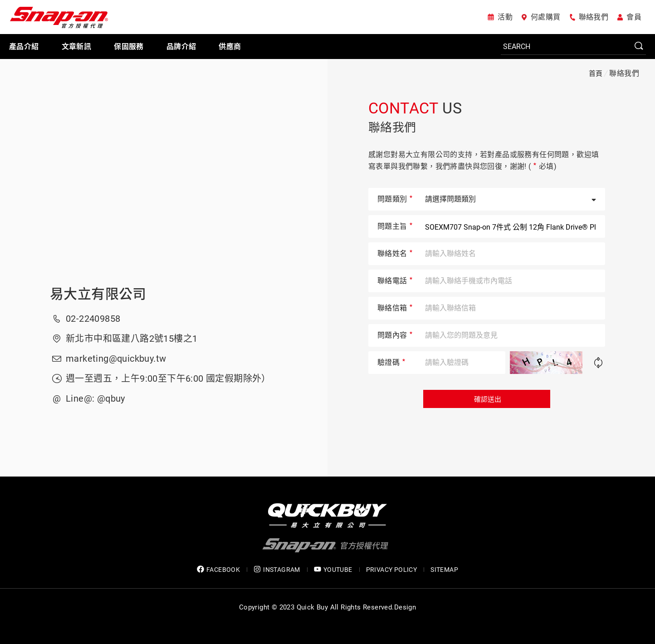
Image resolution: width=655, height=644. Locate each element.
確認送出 (487, 399)
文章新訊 (77, 47)
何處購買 (546, 17)
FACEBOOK (218, 569)
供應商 (230, 47)
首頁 (596, 74)
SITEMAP (444, 570)
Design (405, 607)
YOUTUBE (333, 569)
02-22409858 (93, 319)
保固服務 (129, 47)
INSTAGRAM (277, 569)
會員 (634, 17)
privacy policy (392, 570)
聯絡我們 (594, 17)
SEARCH (639, 46)
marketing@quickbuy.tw (116, 359)
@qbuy (111, 398)
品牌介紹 (181, 47)
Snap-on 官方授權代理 (59, 17)
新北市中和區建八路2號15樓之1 (132, 339)
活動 (505, 17)
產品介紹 (24, 47)
